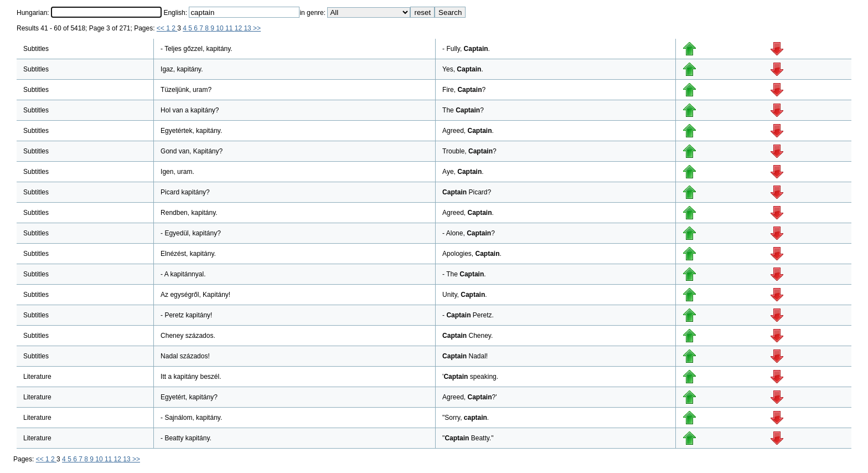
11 (230, 28)
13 (248, 28)
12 (239, 28)
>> (257, 28)
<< (161, 28)
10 (221, 28)
